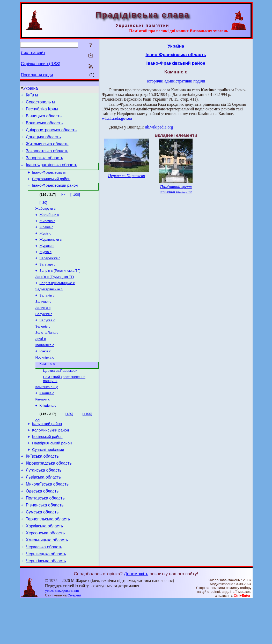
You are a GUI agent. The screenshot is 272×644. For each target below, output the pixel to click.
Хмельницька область (47, 581)
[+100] (87, 441)
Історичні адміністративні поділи (176, 81)
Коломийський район (50, 459)
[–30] (43, 213)
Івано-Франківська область (52, 173)
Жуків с (45, 247)
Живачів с (47, 233)
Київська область (42, 488)
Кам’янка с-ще (47, 413)
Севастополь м (40, 104)
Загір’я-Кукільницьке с (57, 301)
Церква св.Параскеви (60, 395)
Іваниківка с (45, 368)
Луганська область (44, 504)
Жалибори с (49, 227)
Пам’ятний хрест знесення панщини (176, 189)
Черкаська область (44, 589)
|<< (64, 205)
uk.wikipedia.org (159, 127)
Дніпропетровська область (51, 135)
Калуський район (47, 452)
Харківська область (45, 566)
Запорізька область (45, 166)
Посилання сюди (37, 75)
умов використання (62, 634)
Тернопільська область (48, 558)
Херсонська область (45, 574)
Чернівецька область (46, 597)
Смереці (74, 639)
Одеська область (42, 527)
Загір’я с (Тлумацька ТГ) (55, 294)
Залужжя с (44, 334)
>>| (38, 447)
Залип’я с (43, 327)
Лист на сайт (33, 53)
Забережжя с (50, 274)
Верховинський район (51, 189)
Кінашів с (47, 419)
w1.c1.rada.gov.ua (117, 118)
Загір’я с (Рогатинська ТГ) (60, 287)
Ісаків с (45, 374)
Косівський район (47, 466)
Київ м (32, 96)
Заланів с (47, 314)
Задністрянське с (49, 307)
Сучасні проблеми (48, 481)
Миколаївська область (47, 519)
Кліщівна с (48, 433)
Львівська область (43, 512)
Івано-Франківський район (55, 196)
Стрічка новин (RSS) (41, 64)
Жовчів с (46, 240)
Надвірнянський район (52, 474)
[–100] (75, 205)
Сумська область (42, 550)
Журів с (46, 267)
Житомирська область (47, 150)
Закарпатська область (47, 158)
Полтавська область (45, 535)
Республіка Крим (42, 111)
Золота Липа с (47, 354)
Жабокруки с (46, 220)
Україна (31, 88)
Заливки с (43, 321)
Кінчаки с (43, 426)
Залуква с (47, 341)
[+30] (69, 441)
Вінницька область (44, 119)
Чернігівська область (46, 605)
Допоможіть (136, 617)
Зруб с (41, 361)
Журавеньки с (51, 253)
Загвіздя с (48, 280)
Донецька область (43, 142)
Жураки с (47, 260)
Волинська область (44, 127)
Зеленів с (43, 348)
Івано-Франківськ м (49, 182)
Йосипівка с (45, 381)
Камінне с (47, 388)
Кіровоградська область (49, 496)
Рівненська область (45, 543)
